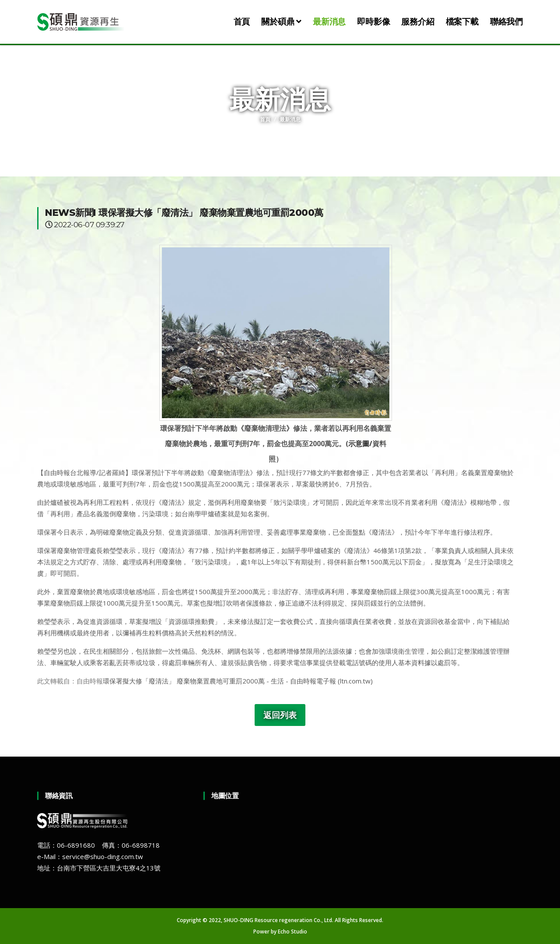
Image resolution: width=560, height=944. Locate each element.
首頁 (242, 22)
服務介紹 (418, 22)
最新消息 (329, 22)
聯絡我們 (506, 22)
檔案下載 (462, 22)
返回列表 (280, 715)
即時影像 (373, 22)
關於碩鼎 (281, 22)
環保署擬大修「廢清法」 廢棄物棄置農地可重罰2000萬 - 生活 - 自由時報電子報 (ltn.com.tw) (238, 681)
